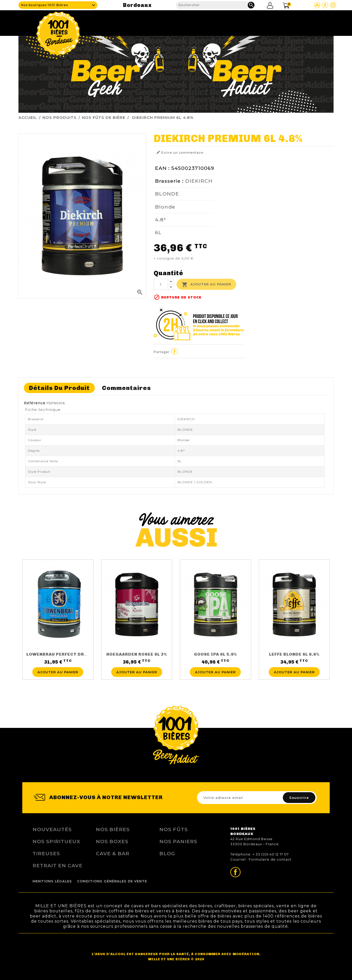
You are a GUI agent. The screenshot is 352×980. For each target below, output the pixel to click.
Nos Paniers (178, 841)
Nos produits (198, 22)
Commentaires (126, 388)
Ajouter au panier (206, 285)
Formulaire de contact (270, 859)
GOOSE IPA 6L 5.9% (215, 654)
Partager (175, 351)
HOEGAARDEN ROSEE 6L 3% (137, 654)
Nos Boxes (112, 841)
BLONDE (167, 194)
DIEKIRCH (199, 181)
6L (158, 232)
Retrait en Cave (58, 865)
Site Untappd (317, 5)
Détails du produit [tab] (59, 388)
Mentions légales (52, 881)
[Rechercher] (215, 5)
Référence (35, 403)
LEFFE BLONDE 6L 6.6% (294, 654)
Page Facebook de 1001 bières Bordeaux (325, 5)
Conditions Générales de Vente (112, 881)
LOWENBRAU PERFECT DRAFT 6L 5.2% (69, 654)
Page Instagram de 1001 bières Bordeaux (333, 5)
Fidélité (259, 22)
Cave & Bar (162, 22)
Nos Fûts (174, 829)
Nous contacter (314, 22)
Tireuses (232, 22)
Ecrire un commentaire (180, 152)
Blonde (165, 207)
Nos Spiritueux (56, 841)
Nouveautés (52, 829)
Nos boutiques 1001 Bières (44, 5)
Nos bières (113, 829)
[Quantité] (161, 284)
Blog (281, 22)
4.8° (161, 220)
